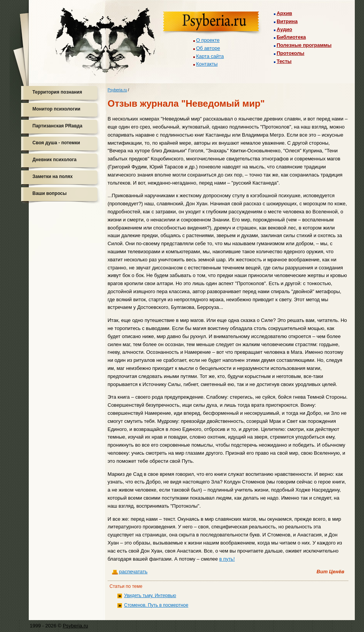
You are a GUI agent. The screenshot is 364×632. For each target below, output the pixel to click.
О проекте (208, 40)
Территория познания (57, 92)
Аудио (284, 29)
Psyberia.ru (118, 90)
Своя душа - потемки (56, 143)
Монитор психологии (57, 109)
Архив (284, 13)
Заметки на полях (53, 177)
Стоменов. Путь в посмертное (156, 605)
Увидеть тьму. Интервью (150, 596)
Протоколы (290, 53)
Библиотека (291, 37)
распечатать (133, 572)
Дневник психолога (55, 160)
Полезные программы (304, 45)
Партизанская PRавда (58, 126)
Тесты (284, 61)
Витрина (287, 21)
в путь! (227, 559)
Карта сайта (210, 56)
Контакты (207, 64)
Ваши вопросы (50, 193)
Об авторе (208, 48)
